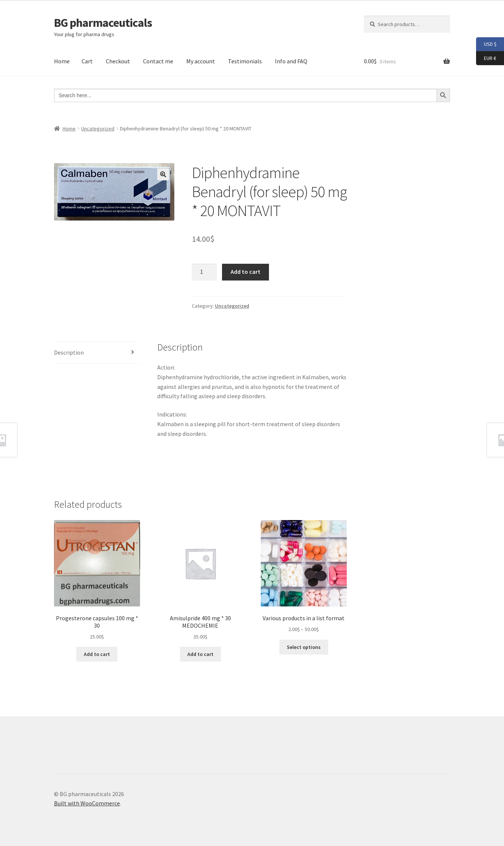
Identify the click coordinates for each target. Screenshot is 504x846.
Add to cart (245, 272)
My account (201, 61)
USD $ (486, 44)
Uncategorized (98, 129)
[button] (163, 174)
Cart (87, 61)
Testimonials (245, 61)
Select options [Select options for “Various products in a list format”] (304, 647)
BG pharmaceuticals (103, 23)
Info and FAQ (291, 61)
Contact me (158, 61)
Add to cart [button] (97, 654)
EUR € (486, 58)
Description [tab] (69, 352)
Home (62, 61)
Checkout (118, 61)
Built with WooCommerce (87, 803)
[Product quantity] (205, 272)
